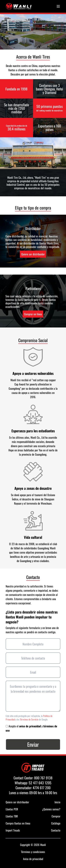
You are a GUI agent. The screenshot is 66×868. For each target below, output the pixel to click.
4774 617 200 (42, 788)
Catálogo (56, 823)
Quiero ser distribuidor (33, 254)
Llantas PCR (12, 809)
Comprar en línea (33, 314)
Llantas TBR (12, 816)
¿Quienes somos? (51, 809)
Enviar (33, 744)
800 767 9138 (43, 778)
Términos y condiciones (33, 852)
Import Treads (13, 830)
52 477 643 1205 (40, 783)
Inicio (57, 802)
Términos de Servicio (29, 719)
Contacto (56, 830)
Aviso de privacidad (33, 859)
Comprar (56, 816)
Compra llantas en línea (18, 823)
